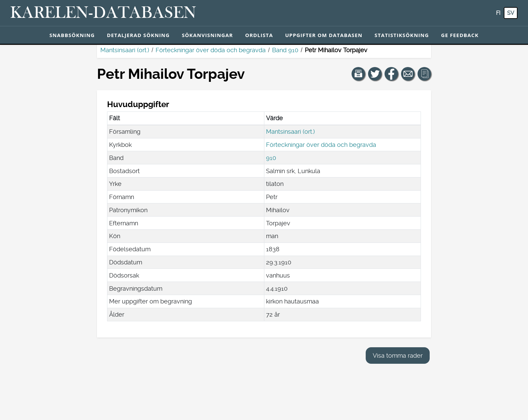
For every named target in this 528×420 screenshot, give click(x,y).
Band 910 (285, 50)
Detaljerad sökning (138, 35)
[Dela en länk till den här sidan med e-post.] (408, 74)
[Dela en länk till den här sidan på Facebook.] (391, 74)
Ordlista (259, 35)
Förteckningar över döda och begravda (211, 50)
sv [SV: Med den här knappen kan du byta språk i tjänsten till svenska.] (511, 13)
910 (271, 158)
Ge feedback (460, 35)
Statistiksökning (402, 35)
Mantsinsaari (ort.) (125, 50)
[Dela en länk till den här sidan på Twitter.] (375, 74)
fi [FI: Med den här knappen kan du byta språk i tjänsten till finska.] (498, 13)
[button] (358, 74)
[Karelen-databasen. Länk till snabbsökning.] (103, 13)
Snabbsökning (72, 35)
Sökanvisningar (207, 35)
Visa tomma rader (398, 356)
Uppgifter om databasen (324, 35)
